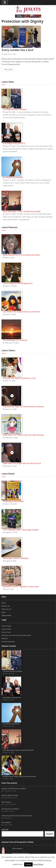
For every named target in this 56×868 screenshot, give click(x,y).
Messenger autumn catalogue (16, 558)
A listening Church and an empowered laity (17, 816)
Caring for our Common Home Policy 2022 (16, 635)
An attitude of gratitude (13, 177)
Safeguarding (6, 615)
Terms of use (6, 632)
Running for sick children (10, 809)
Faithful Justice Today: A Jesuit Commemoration (19, 776)
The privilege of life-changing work (18, 283)
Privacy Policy (6, 626)
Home (4, 603)
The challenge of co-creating (15, 340)
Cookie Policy (6, 629)
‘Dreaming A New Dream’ (14, 501)
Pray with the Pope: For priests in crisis (19, 378)
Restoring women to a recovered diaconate (21, 255)
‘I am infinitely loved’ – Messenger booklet (21, 530)
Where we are (6, 609)
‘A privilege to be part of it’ (14, 143)
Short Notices (6, 802)
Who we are (6, 606)
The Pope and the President (15, 109)
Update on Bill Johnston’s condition (14, 788)
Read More (38, 864)
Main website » (18, 848)
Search (5, 830)
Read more (8, 69)
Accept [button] (28, 864)
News (6, 28)
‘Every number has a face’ (18, 50)
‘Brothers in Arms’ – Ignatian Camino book (21, 587)
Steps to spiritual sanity (10, 795)
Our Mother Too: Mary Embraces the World (21, 312)
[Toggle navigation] (5, 2)
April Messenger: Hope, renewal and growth (22, 211)
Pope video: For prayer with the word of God (22, 463)
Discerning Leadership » (21, 853)
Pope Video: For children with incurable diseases (23, 435)
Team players (6, 822)
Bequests (5, 638)
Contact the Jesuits (8, 642)
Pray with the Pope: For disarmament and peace (23, 407)
